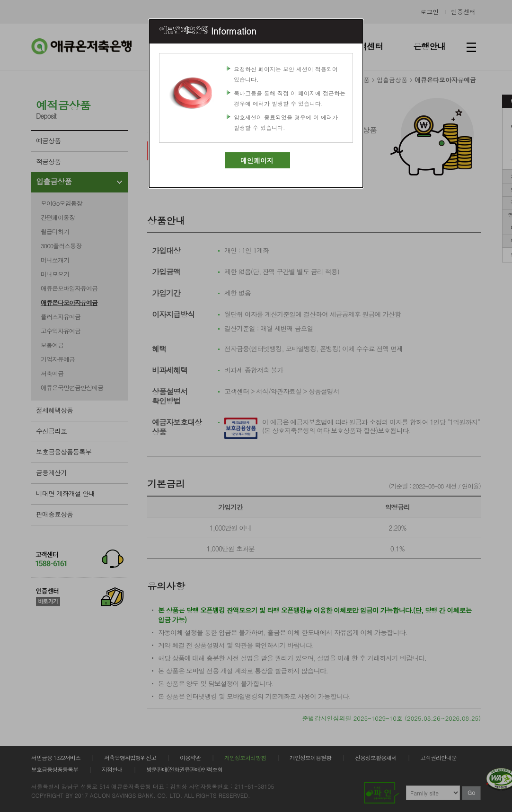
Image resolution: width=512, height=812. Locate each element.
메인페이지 (257, 160)
